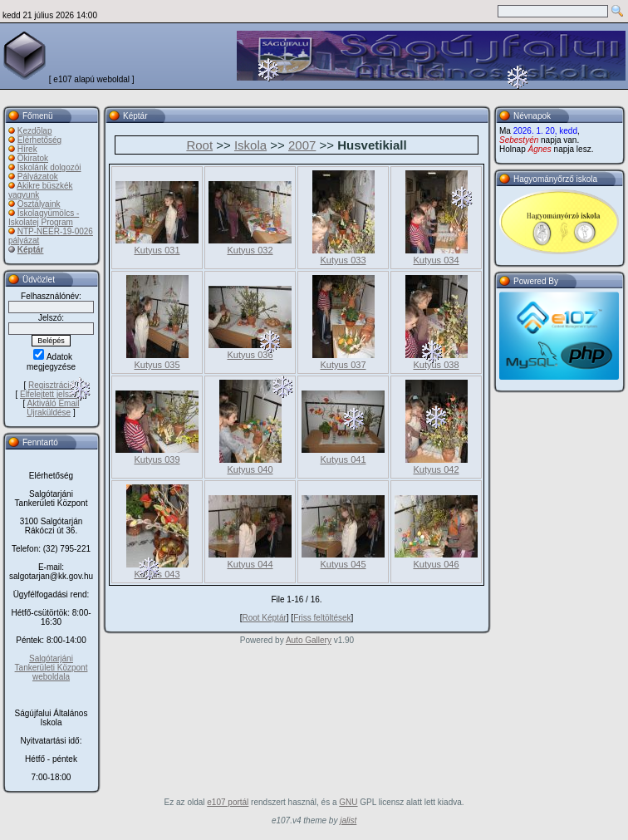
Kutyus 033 (343, 260)
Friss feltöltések (322, 618)
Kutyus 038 (436, 365)
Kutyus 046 (436, 564)
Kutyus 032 (250, 250)
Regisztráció (51, 385)
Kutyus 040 (250, 469)
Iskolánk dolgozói (49, 167)
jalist (348, 820)
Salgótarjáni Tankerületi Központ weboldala (52, 668)
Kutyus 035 (157, 365)
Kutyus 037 (343, 365)
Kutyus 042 (436, 469)
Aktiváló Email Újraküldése (53, 408)
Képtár (31, 250)
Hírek (27, 149)
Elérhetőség (39, 140)
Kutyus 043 (157, 574)
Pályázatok (38, 177)
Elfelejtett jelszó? (51, 394)
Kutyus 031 (157, 250)
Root (199, 145)
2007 (302, 145)
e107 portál (228, 802)
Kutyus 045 (343, 564)
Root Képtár (264, 618)
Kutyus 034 (436, 260)
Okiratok (33, 158)
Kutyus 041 (343, 459)
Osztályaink (39, 204)
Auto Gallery (309, 640)
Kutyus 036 (250, 355)
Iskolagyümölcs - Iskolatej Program (44, 218)
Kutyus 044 (250, 564)
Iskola (250, 145)
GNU (348, 802)
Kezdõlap (35, 131)
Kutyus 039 (157, 459)
